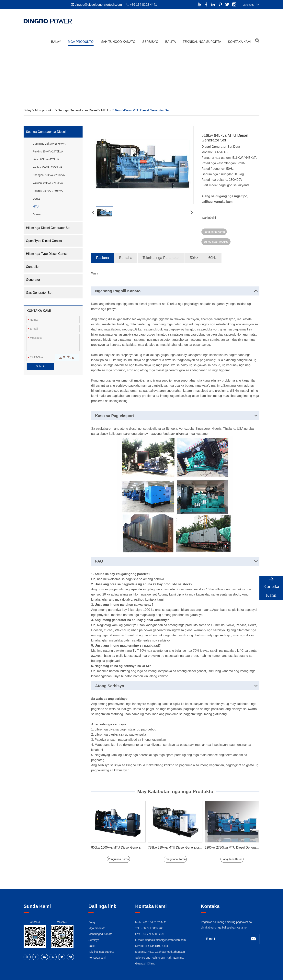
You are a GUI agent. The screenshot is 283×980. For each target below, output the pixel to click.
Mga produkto (81, 39)
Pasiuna (102, 248)
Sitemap (153, 973)
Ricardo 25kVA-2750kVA (48, 191)
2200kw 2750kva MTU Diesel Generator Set (236, 838)
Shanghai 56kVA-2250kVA (49, 175)
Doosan (37, 214)
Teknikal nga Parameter (161, 248)
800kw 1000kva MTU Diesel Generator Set (121, 838)
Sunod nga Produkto (244, 232)
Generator (33, 280)
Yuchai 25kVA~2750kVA (47, 167)
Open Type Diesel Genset (44, 241)
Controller (33, 267)
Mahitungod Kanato (118, 39)
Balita (171, 39)
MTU (105, 110)
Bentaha (126, 248)
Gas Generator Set (39, 293)
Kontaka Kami (240, 39)
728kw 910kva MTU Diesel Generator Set (177, 838)
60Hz (212, 248)
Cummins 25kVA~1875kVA (49, 144)
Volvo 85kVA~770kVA (46, 159)
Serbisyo (150, 39)
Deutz (36, 199)
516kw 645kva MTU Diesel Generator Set (140, 110)
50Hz (194, 248)
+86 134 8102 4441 (156, 936)
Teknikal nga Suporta (202, 39)
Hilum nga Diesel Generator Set (48, 228)
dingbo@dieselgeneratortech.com (98, 5)
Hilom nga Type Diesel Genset (47, 254)
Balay (56, 39)
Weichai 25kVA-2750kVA (48, 183)
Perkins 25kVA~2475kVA (48, 151)
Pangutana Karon (214, 232)
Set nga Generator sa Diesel (78, 110)
